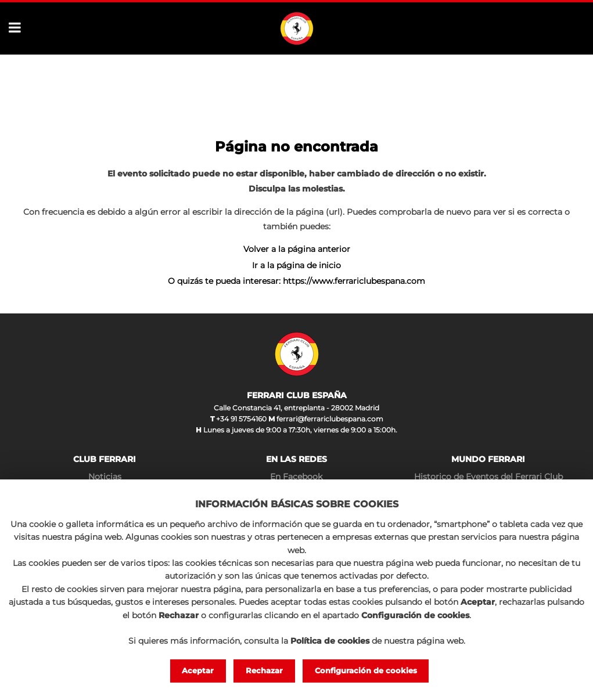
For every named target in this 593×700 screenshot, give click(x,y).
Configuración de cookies (366, 670)
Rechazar (264, 670)
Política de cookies (330, 641)
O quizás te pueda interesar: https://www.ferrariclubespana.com (296, 281)
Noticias (105, 477)
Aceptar (198, 670)
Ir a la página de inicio (296, 265)
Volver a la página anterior (297, 249)
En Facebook (296, 477)
